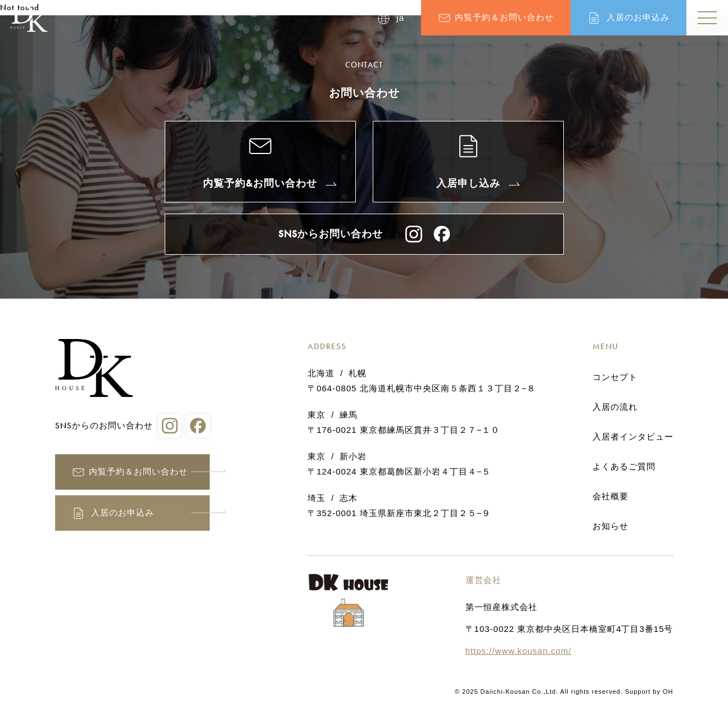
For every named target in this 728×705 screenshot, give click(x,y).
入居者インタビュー (633, 437)
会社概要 (611, 496)
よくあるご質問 (624, 467)
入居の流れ (615, 407)
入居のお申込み (638, 17)
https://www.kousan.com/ (519, 651)
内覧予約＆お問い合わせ (504, 17)
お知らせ (611, 526)
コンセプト (615, 377)
